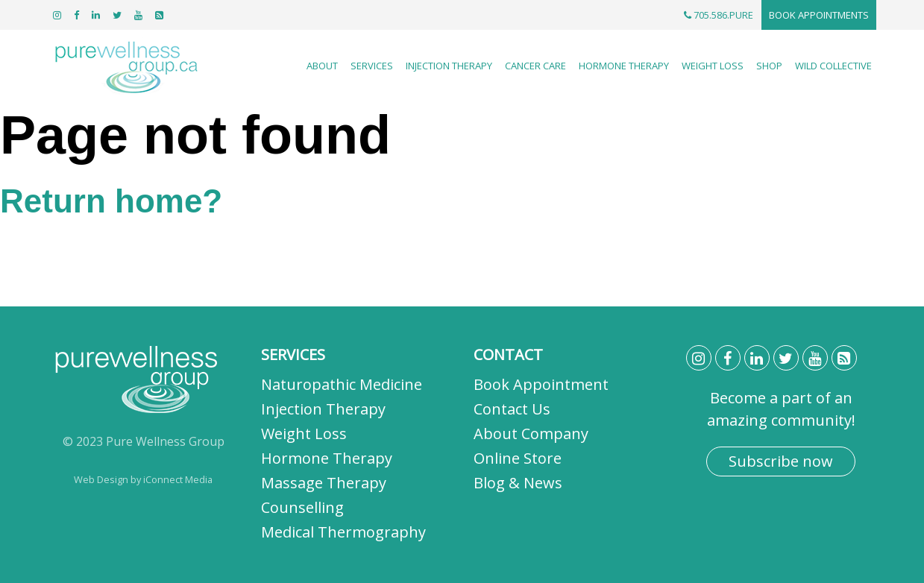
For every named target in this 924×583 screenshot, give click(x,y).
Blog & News (518, 483)
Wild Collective (833, 66)
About (322, 66)
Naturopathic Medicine (342, 384)
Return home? (111, 201)
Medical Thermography (343, 532)
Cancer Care (535, 66)
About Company (531, 434)
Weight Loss (713, 66)
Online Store (518, 458)
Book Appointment (541, 384)
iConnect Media (178, 479)
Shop (769, 66)
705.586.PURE (719, 15)
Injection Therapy (449, 66)
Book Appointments (819, 15)
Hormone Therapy (624, 66)
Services (372, 66)
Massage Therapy (324, 483)
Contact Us (512, 409)
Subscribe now (781, 461)
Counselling (302, 507)
